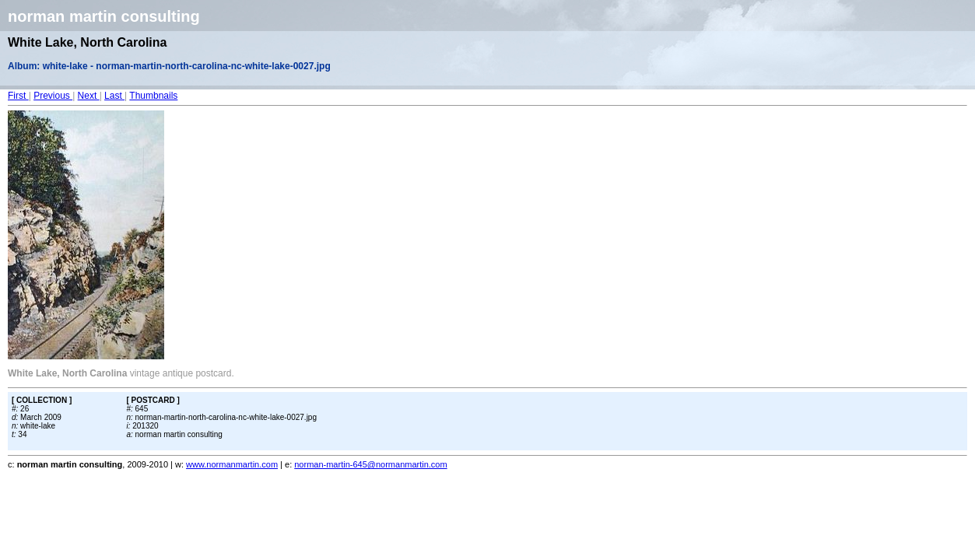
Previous (53, 96)
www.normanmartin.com (232, 464)
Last (114, 96)
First (18, 96)
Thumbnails (153, 96)
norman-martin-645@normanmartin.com (370, 464)
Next (89, 96)
